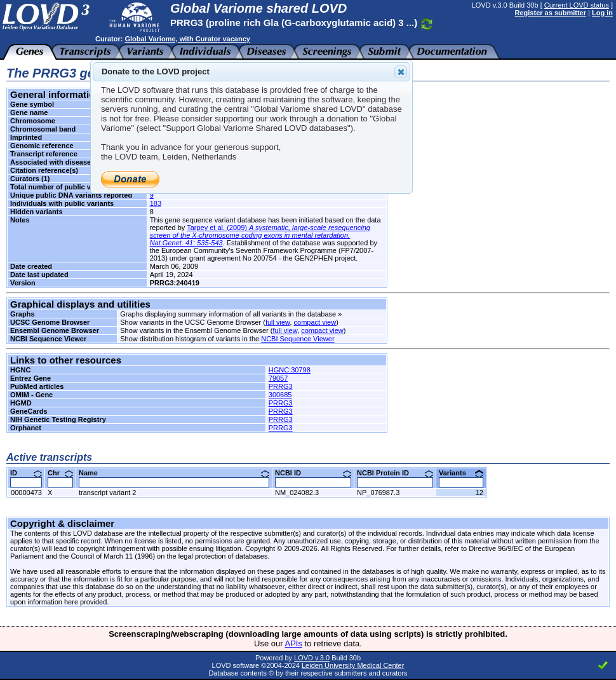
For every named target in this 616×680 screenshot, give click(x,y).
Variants (461, 473)
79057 (278, 378)
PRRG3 (281, 386)
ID (26, 473)
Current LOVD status (577, 5)
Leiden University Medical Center (353, 665)
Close (400, 72)
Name (174, 473)
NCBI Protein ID (395, 473)
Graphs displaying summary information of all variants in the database (228, 314)
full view (278, 322)
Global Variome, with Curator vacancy (187, 39)
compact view (315, 322)
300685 (280, 395)
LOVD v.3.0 (312, 658)
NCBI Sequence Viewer (298, 339)
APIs (294, 643)
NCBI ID (313, 473)
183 (156, 203)
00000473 (26, 493)
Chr (60, 473)
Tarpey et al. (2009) (260, 235)
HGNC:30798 (290, 370)
